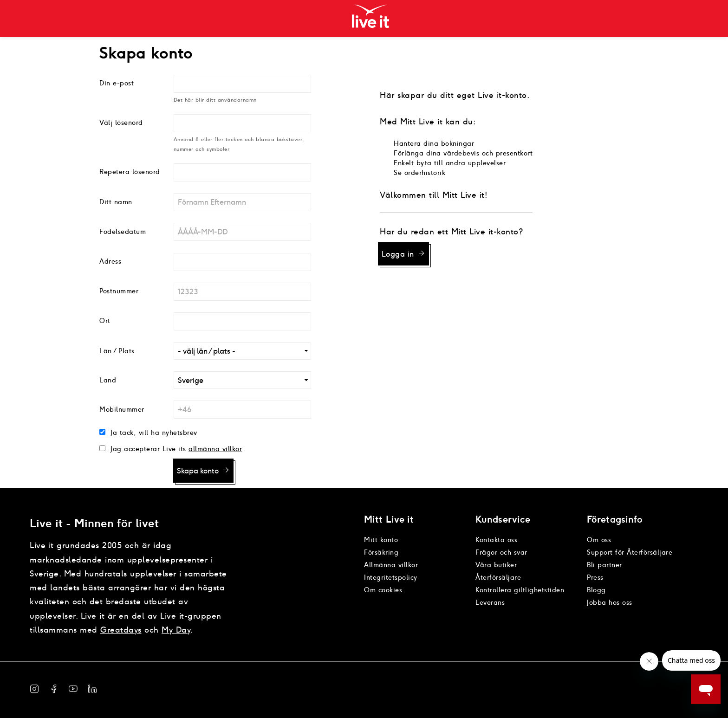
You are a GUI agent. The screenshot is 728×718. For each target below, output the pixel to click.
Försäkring (381, 552)
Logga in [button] (398, 254)
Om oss (599, 540)
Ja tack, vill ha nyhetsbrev (153, 433)
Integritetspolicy (391, 577)
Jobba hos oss (610, 602)
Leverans (490, 602)
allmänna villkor (215, 449)
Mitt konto (381, 540)
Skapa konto (198, 471)
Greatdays (121, 630)
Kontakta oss (496, 540)
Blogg (596, 590)
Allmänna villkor (391, 565)
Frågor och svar (501, 552)
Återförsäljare (498, 577)
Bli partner (604, 565)
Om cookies (383, 590)
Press (595, 577)
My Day (176, 630)
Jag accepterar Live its (147, 449)
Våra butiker (496, 565)
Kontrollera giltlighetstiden (520, 590)
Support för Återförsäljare (630, 552)
